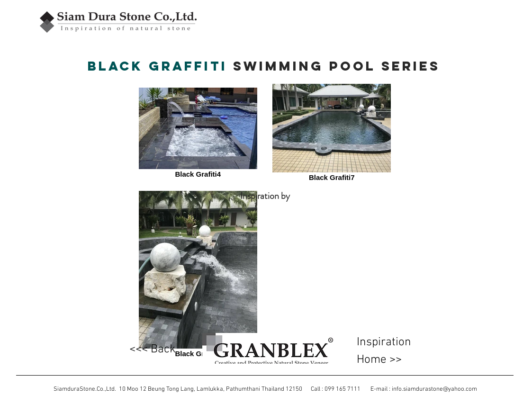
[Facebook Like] (122, 45)
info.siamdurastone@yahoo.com (434, 389)
